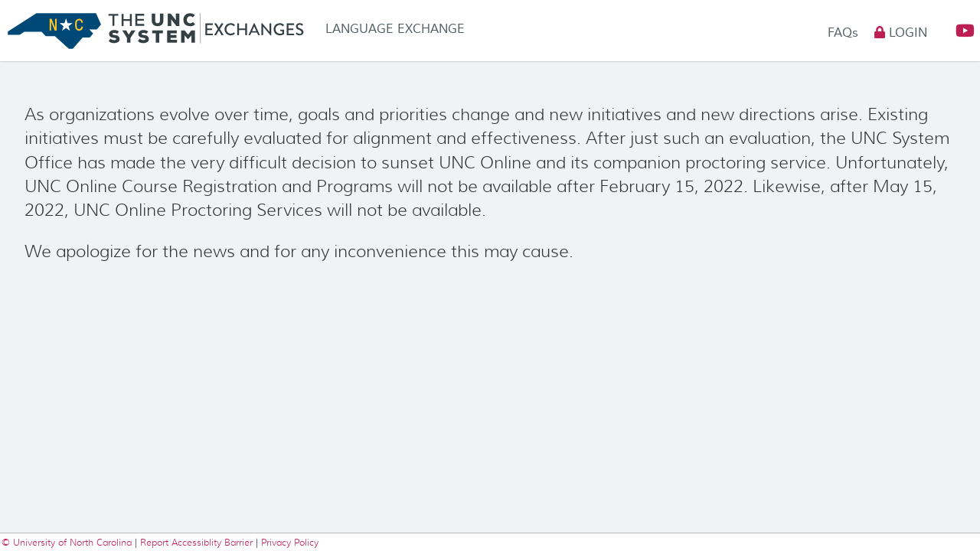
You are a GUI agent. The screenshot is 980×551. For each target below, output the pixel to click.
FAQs (845, 33)
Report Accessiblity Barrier (196, 542)
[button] (959, 31)
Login (901, 33)
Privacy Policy (290, 542)
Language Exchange (395, 29)
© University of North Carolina (68, 542)
